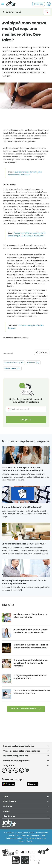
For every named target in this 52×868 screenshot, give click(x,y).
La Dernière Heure (33, 838)
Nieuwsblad (9, 833)
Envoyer (24, 420)
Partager (42, 352)
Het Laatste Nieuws (25, 833)
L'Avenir (29, 841)
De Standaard (42, 833)
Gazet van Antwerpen (30, 835)
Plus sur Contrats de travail (24, 709)
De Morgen (14, 835)
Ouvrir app (39, 4)
